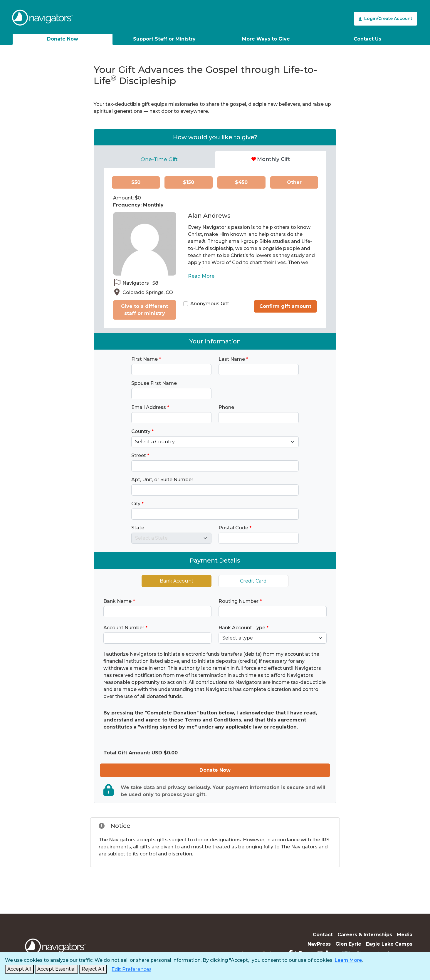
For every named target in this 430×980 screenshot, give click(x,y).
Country (142, 431)
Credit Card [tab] (253, 581)
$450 (241, 182)
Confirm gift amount (285, 306)
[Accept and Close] (19, 969)
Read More (201, 276)
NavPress (319, 944)
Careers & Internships (365, 935)
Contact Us (367, 39)
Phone (226, 407)
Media (405, 935)
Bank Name (119, 601)
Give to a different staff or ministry (145, 310)
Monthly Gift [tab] (271, 159)
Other (294, 182)
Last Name (233, 359)
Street (140, 455)
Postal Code (235, 528)
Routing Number (240, 601)
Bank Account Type (243, 628)
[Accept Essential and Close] (57, 969)
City (137, 504)
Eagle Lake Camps (389, 944)
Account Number (125, 628)
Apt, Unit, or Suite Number (162, 480)
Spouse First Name (154, 383)
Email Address (150, 407)
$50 (136, 182)
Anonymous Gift (210, 304)
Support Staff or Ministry (164, 39)
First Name (146, 359)
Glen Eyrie (348, 944)
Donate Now (63, 39)
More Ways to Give (266, 39)
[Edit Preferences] (131, 969)
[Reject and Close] (93, 969)
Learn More (348, 960)
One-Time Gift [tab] (159, 159)
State (138, 528)
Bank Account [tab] (177, 581)
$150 (189, 182)
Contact (323, 935)
